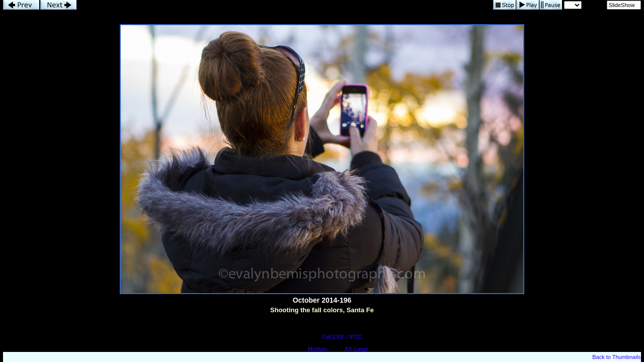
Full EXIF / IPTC (342, 337)
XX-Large (356, 349)
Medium (318, 349)
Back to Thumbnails (616, 357)
